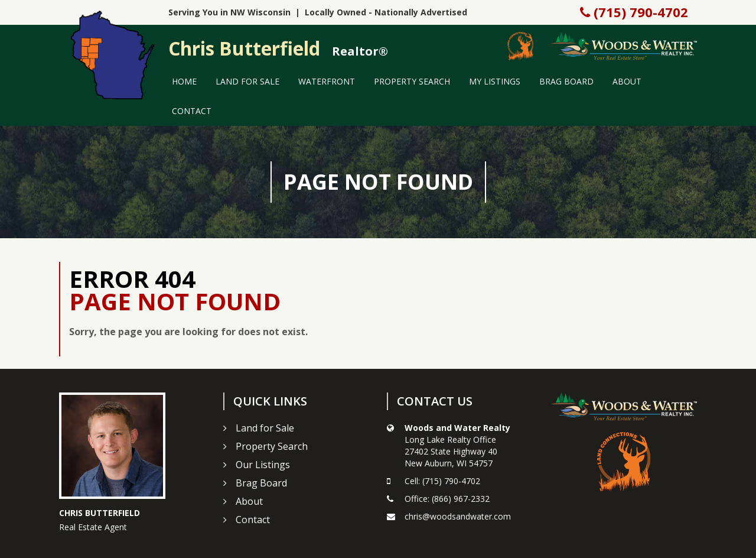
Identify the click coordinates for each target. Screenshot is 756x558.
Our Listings (263, 465)
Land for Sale (247, 81)
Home (184, 81)
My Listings (495, 81)
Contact (192, 111)
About (627, 81)
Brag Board (566, 81)
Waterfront (327, 81)
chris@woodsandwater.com (458, 516)
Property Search (412, 81)
